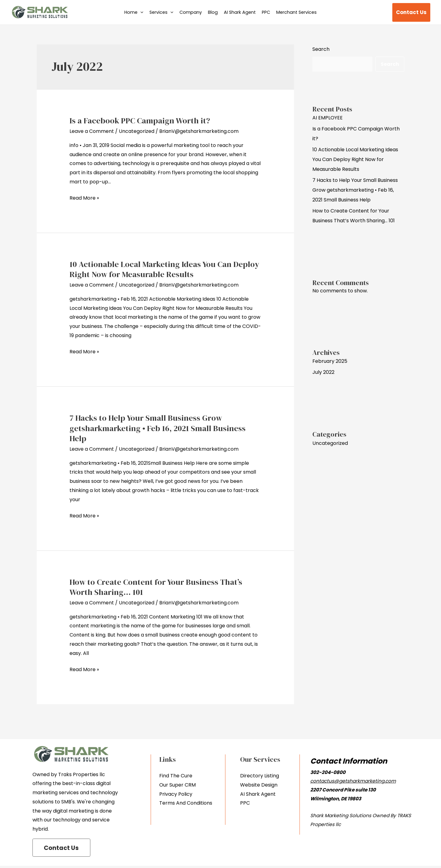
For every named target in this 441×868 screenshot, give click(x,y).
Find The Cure (176, 776)
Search (321, 49)
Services (161, 12)
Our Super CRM (177, 785)
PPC (266, 12)
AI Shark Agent (240, 12)
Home (134, 12)
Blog (213, 12)
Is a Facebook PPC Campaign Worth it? (140, 121)
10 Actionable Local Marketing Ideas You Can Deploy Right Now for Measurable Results (164, 269)
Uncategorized (137, 131)
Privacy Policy (176, 794)
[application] (140, 12)
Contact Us (63, 849)
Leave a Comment (92, 131)
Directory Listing (260, 776)
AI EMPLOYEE (328, 118)
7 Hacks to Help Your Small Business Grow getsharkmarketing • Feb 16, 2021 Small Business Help (158, 428)
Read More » (84, 197)
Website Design (259, 785)
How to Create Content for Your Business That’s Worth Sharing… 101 (156, 587)
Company (191, 12)
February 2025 (330, 361)
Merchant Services (296, 12)
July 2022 (323, 372)
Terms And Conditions (186, 803)
